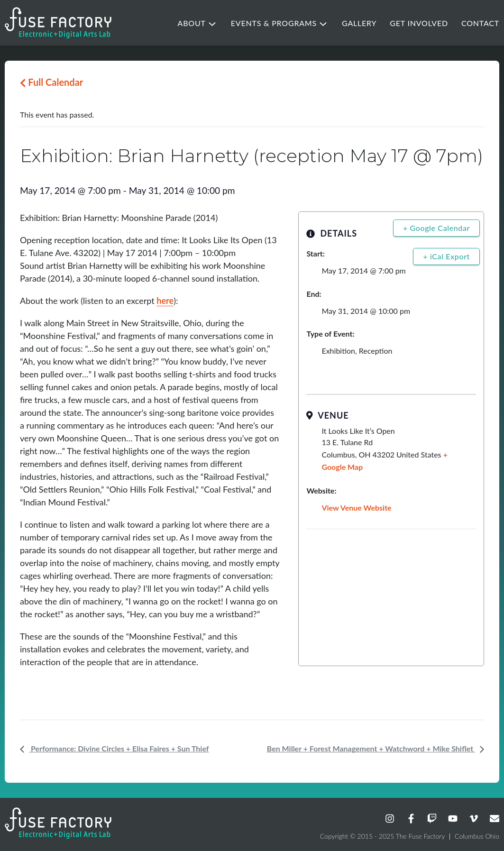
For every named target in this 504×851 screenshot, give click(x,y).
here (165, 301)
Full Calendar (51, 82)
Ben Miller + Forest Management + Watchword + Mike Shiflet (371, 748)
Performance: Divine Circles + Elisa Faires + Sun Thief (119, 748)
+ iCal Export (446, 256)
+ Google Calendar (436, 228)
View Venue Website (356, 508)
